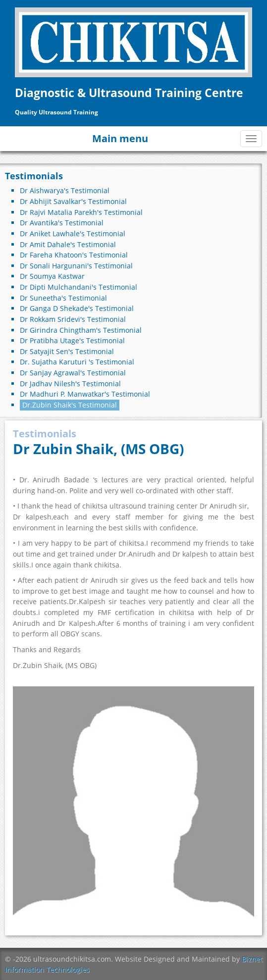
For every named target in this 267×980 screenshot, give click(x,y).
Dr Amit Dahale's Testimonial (68, 244)
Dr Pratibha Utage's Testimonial (72, 340)
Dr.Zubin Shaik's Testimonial (70, 405)
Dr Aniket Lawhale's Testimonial (73, 233)
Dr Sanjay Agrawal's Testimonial (73, 373)
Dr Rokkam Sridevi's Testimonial (73, 319)
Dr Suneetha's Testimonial (63, 298)
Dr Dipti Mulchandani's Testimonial (79, 287)
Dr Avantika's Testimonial (62, 223)
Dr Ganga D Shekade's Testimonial (77, 308)
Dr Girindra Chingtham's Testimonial (81, 330)
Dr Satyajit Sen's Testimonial (67, 351)
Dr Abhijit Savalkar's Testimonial (73, 201)
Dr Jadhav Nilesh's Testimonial (70, 384)
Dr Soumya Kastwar (52, 276)
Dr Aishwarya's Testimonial (65, 190)
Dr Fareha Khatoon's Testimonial (74, 255)
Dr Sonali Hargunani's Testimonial (76, 266)
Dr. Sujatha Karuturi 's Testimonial (77, 362)
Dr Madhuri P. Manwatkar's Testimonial (85, 394)
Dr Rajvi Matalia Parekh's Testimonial (81, 212)
